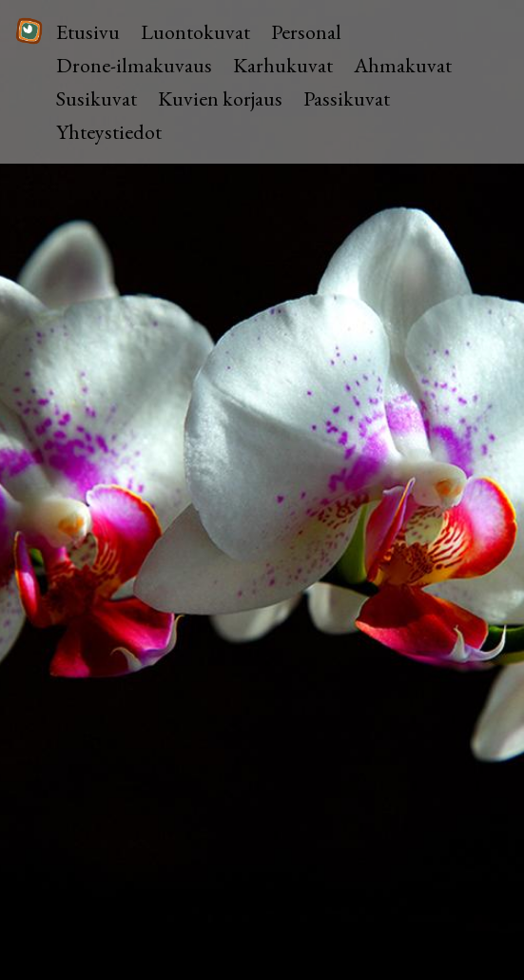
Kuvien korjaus (220, 98)
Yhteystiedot (109, 132)
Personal (306, 32)
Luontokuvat (195, 32)
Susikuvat (97, 98)
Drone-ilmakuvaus (134, 65)
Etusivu (88, 32)
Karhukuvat (283, 65)
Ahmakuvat (403, 65)
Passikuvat (347, 98)
